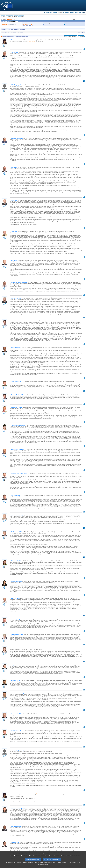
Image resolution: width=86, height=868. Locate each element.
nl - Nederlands (72, 13)
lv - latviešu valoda (65, 13)
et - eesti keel (53, 13)
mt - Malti (70, 13)
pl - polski (74, 13)
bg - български (45, 13)
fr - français (58, 13)
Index (4, 16)
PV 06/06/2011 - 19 (27, 24)
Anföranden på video (71, 36)
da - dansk (50, 13)
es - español (46, 13)
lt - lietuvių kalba (67, 13)
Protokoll (82, 36)
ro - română (77, 13)
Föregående (10, 16)
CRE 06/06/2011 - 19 (28, 26)
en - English (57, 13)
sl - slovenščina (81, 13)
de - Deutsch (52, 13)
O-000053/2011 (5, 24)
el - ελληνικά (55, 13)
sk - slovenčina (79, 13)
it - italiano (64, 13)
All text (22, 16)
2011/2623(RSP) (11, 20)
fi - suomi (82, 13)
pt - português (75, 13)
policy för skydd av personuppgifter (57, 865)
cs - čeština (48, 13)
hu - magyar (69, 13)
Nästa (16, 16)
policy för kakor (72, 865)
